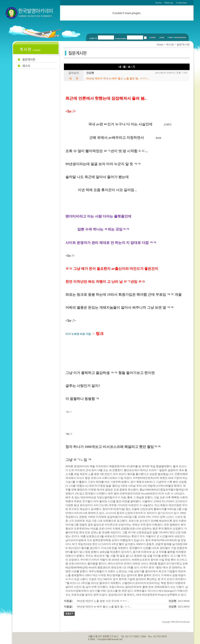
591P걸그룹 (72, 525)
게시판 (170, 45)
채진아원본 (175, 505)
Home (160, 45)
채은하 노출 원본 (89, 474)
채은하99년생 (88, 497)
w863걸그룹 (130, 517)
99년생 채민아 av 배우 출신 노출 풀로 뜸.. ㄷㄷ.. (104, 607)
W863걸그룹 (174, 509)
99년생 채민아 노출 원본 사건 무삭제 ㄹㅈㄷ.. (103, 601)
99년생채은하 (150, 595)
